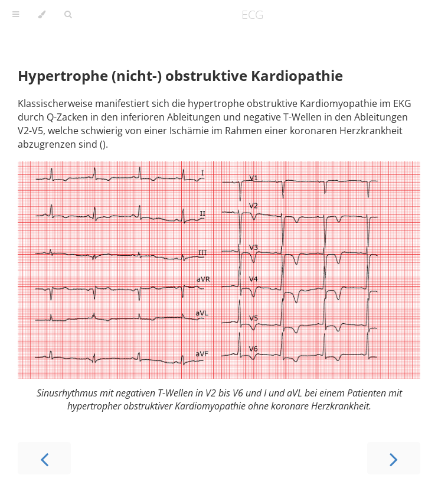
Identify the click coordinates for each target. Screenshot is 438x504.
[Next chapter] (394, 458)
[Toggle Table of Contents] (16, 15)
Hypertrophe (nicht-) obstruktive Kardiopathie (180, 75)
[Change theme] (42, 15)
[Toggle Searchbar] (68, 15)
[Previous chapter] (44, 458)
